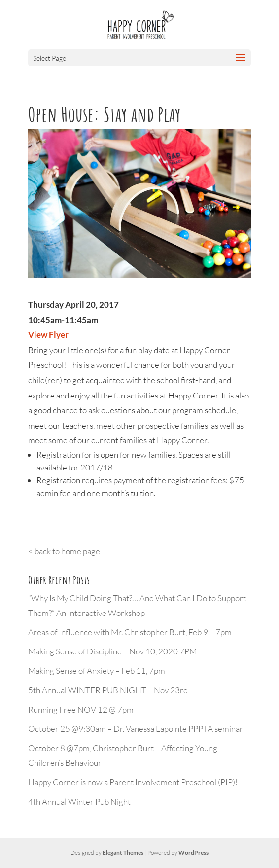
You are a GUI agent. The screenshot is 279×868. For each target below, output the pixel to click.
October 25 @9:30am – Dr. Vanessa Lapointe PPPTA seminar (136, 729)
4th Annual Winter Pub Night (79, 802)
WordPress (193, 852)
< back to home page (64, 551)
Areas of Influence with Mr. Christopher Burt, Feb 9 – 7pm (130, 632)
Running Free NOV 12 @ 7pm (81, 709)
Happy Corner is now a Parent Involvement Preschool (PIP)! (133, 782)
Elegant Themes (123, 852)
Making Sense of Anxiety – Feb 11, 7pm (97, 670)
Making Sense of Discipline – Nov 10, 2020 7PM (112, 651)
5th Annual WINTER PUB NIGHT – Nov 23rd (108, 690)
